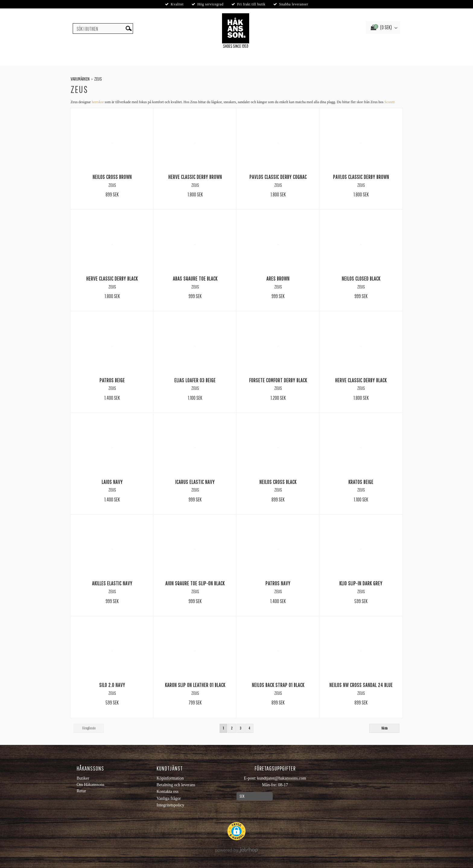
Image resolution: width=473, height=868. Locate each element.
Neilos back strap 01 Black (278, 685)
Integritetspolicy (170, 805)
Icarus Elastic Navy (195, 482)
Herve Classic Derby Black (112, 278)
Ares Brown (278, 278)
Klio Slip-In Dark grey (361, 583)
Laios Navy (112, 482)
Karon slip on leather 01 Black (195, 685)
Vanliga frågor (169, 798)
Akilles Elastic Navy (112, 583)
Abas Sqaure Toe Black (195, 278)
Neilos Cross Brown (112, 177)
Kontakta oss (168, 792)
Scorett (389, 102)
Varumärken (80, 79)
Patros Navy (278, 583)
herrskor (98, 102)
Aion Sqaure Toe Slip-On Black (195, 583)
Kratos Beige (361, 482)
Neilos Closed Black (361, 278)
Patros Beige (112, 380)
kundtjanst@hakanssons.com (282, 778)
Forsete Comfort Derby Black (278, 380)
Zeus (98, 79)
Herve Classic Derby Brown (195, 177)
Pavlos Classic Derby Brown (361, 177)
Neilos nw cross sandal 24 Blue (361, 685)
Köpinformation (170, 778)
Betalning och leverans (176, 785)
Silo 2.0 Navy (112, 685)
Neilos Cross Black (278, 482)
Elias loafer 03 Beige (195, 380)
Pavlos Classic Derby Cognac (278, 177)
